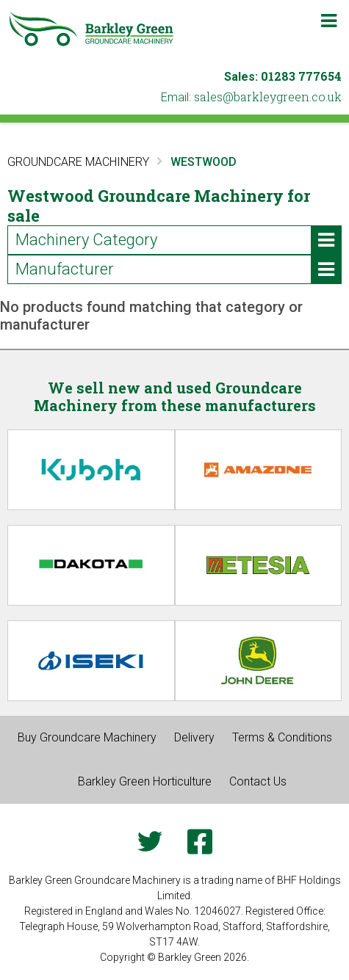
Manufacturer (178, 269)
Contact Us (258, 781)
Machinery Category (178, 240)
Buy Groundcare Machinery (87, 737)
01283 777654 (301, 76)
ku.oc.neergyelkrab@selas (268, 97)
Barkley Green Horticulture (145, 781)
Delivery (194, 737)
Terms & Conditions (282, 737)
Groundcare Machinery (78, 162)
